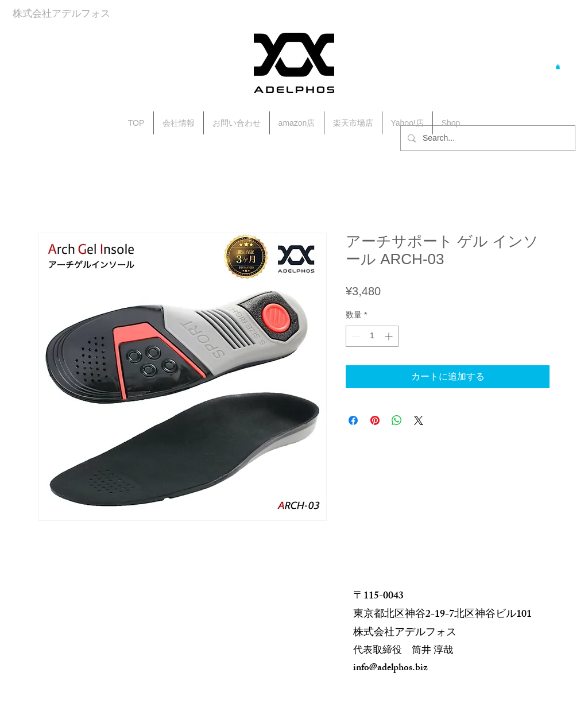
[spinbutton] (372, 336)
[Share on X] (419, 420)
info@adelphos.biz (390, 668)
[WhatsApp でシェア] (397, 420)
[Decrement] (355, 336)
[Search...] (487, 138)
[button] (558, 67)
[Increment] (390, 336)
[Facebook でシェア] (353, 420)
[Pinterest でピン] (375, 420)
